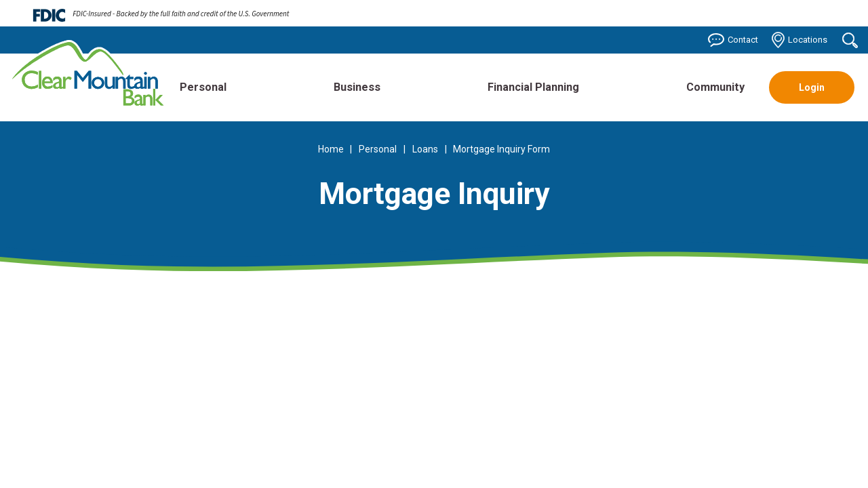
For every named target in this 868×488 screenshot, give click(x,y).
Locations (800, 40)
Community (715, 87)
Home (331, 149)
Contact (733, 40)
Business (357, 87)
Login (812, 87)
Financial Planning (533, 87)
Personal (203, 87)
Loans (425, 149)
